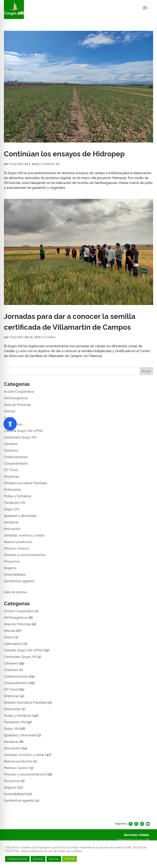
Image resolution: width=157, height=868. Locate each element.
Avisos (9, 637)
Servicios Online (136, 835)
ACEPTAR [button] (70, 859)
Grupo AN (11, 509)
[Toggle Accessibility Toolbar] (10, 424)
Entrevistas (12, 490)
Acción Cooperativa (19, 392)
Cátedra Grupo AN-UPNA (23, 431)
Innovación (12, 529)
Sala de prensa (15, 592)
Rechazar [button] (38, 859)
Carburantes (13, 644)
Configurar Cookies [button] (17, 859)
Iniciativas (11, 522)
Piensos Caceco (16, 548)
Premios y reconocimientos (25, 555)
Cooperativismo (16, 463)
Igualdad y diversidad (20, 516)
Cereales (49, 337)
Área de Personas (17, 405)
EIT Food (11, 470)
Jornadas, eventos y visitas (24, 535)
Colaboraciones (16, 457)
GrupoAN (16, 164)
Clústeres (11, 450)
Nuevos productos (18, 542)
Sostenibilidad (15, 575)
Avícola (9, 411)
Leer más (54, 859)
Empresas (12, 477)
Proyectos (12, 561)
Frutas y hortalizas (18, 496)
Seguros (10, 568)
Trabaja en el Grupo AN (133, 840)
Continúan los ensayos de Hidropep (64, 154)
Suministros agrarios (19, 581)
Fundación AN (50, 164)
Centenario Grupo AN (20, 437)
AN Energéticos (16, 398)
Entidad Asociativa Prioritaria (25, 483)
